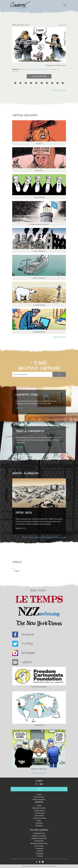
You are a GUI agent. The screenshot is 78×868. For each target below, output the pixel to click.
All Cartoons (40, 813)
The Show (39, 823)
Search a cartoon (40, 818)
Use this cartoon (39, 76)
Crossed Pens (39, 841)
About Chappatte (39, 799)
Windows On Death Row (39, 843)
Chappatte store (39, 833)
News (39, 821)
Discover (19, 408)
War (58, 69)
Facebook (40, 853)
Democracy (16, 71)
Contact (39, 794)
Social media (39, 846)
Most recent (40, 810)
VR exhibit (39, 826)
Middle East (46, 69)
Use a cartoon (39, 797)
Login (39, 789)
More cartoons (59, 90)
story (24, 528)
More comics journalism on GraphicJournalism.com (44, 537)
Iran (24, 69)
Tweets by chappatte (39, 773)
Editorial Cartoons (39, 808)
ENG (41, 784)
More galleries (59, 337)
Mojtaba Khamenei (36, 69)
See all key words (59, 378)
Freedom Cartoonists (39, 838)
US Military (53, 69)
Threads (40, 856)
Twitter (40, 851)
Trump (28, 69)
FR (36, 784)
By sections (40, 815)
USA (21, 69)
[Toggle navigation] (65, 5)
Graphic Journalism (39, 836)
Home (39, 805)
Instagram (40, 848)
